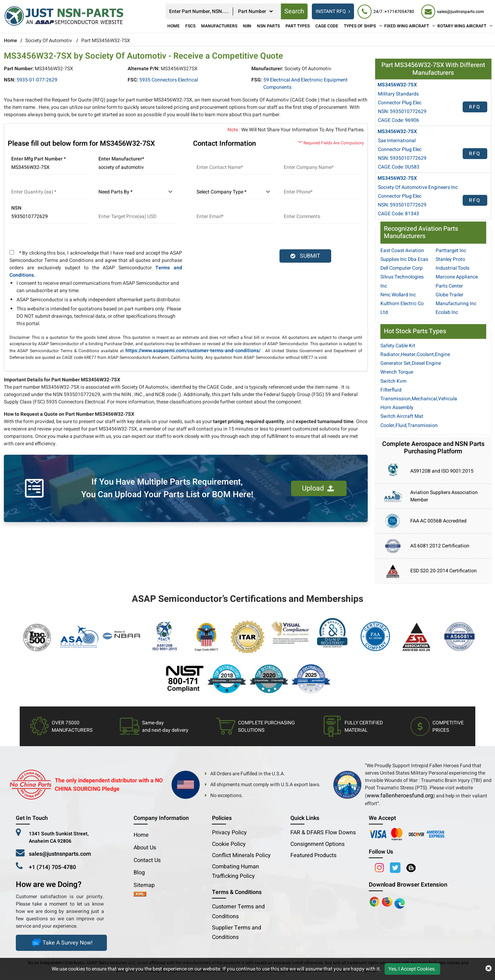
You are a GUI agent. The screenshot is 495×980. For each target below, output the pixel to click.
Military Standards (398, 94)
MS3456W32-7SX (397, 85)
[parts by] (137, 192)
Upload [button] (318, 488)
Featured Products (313, 855)
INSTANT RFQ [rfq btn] (333, 11)
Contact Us (147, 860)
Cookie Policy (229, 844)
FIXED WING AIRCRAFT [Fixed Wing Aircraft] (407, 26)
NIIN (247, 26)
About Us (145, 848)
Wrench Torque (397, 372)
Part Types (298, 26)
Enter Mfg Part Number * (38, 159)
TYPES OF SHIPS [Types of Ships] (360, 26)
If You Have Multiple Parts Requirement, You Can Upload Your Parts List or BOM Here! (167, 488)
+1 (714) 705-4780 (52, 867)
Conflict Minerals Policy (241, 855)
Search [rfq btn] (294, 11)
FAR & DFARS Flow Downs (323, 833)
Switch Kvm (393, 381)
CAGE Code (327, 26)
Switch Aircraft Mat (402, 416)
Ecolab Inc (447, 312)
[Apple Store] (375, 901)
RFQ (475, 107)
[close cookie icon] (488, 969)
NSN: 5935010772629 (402, 111)
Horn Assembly (397, 407)
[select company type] (235, 192)
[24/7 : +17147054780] (386, 11)
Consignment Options (317, 844)
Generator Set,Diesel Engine (411, 363)
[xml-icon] (140, 895)
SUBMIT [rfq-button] (305, 256)
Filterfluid (391, 390)
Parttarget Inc (451, 251)
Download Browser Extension (408, 885)
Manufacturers (219, 26)
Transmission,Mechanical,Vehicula (419, 399)
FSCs (190, 26)
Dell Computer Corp (401, 268)
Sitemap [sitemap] (147, 885)
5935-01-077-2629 (37, 80)
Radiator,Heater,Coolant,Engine (415, 354)
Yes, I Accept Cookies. (412, 969)
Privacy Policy (229, 833)
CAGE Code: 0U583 (399, 167)
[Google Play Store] (388, 901)
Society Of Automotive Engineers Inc (418, 187)
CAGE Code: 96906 (398, 120)
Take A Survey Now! (61, 943)
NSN (16, 208)
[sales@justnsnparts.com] (452, 11)
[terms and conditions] (12, 252)
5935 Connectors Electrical (169, 80)
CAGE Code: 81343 (398, 214)
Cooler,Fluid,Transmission (409, 425)
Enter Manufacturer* (121, 159)
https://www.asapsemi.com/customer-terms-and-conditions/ (193, 351)
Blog (139, 873)
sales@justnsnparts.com (60, 854)
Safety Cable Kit (398, 346)
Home (173, 26)
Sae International (397, 141)
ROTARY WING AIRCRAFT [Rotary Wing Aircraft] (462, 26)
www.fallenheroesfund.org (400, 796)
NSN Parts (268, 26)
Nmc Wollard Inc (398, 295)
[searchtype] (255, 11)
